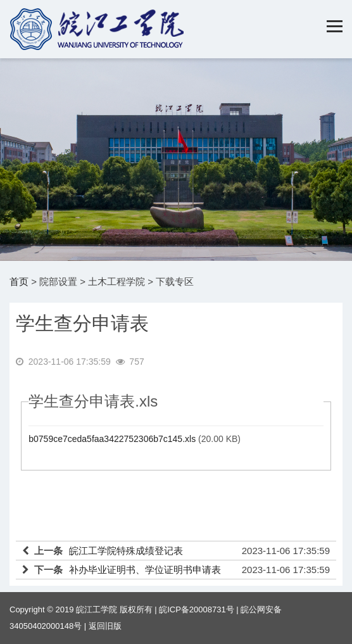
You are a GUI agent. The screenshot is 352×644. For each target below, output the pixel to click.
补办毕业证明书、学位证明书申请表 (145, 570)
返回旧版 (105, 626)
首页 (19, 281)
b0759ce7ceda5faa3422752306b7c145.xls (112, 439)
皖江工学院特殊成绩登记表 (126, 551)
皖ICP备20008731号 (197, 609)
